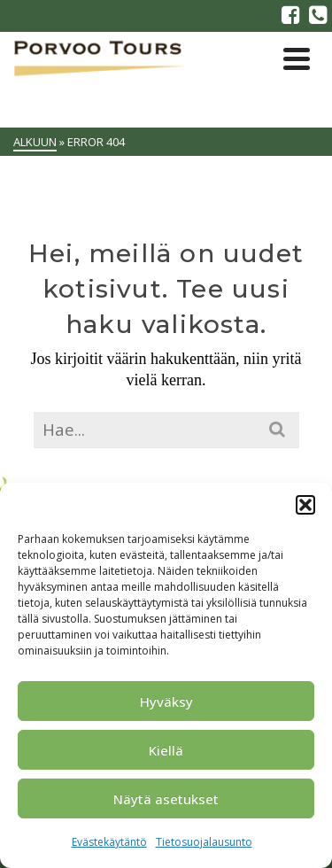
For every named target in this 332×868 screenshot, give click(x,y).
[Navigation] (297, 58)
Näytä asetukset (166, 799)
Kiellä (166, 750)
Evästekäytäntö (109, 842)
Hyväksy (166, 701)
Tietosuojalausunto (204, 842)
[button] (305, 505)
